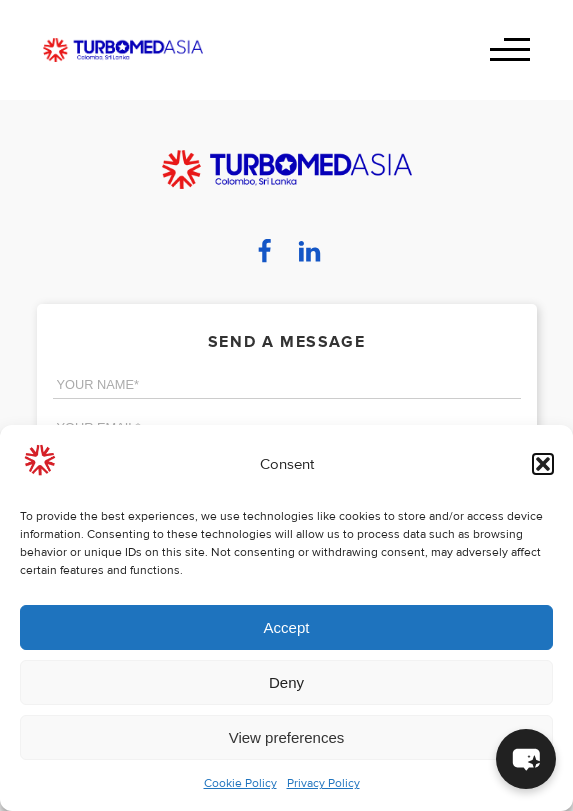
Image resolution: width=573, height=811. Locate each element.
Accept (287, 627)
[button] (543, 464)
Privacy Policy (323, 783)
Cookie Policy (240, 783)
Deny (286, 682)
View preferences (287, 737)
